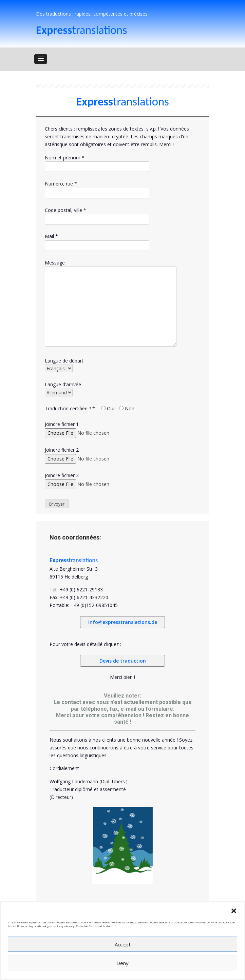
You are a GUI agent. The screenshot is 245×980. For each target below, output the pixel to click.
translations (81, 30)
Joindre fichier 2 (91, 454)
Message (97, 304)
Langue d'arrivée (63, 388)
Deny (122, 963)
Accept (123, 944)
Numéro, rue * (97, 188)
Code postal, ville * (97, 215)
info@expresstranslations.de (123, 622)
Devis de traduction (123, 661)
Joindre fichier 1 (91, 428)
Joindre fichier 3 (91, 480)
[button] (234, 911)
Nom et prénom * (97, 162)
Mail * (97, 241)
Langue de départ (64, 365)
